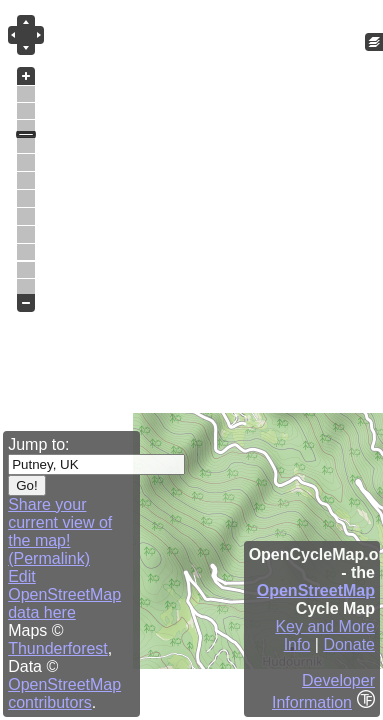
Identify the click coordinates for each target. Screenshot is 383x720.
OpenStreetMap (316, 590)
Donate (349, 644)
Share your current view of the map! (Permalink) (60, 531)
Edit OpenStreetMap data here (64, 594)
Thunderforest (58, 648)
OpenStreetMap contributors (64, 693)
